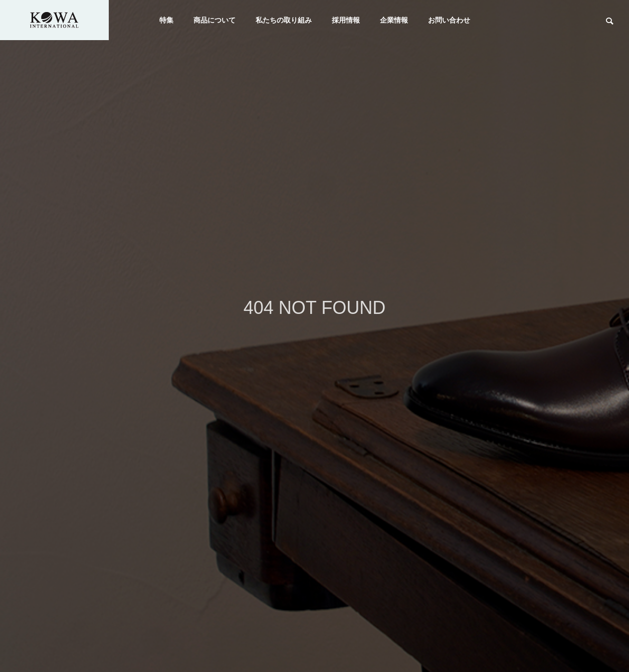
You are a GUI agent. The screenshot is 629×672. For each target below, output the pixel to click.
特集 (166, 20)
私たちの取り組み (284, 20)
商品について (215, 20)
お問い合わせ (449, 20)
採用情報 (346, 20)
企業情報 (394, 20)
